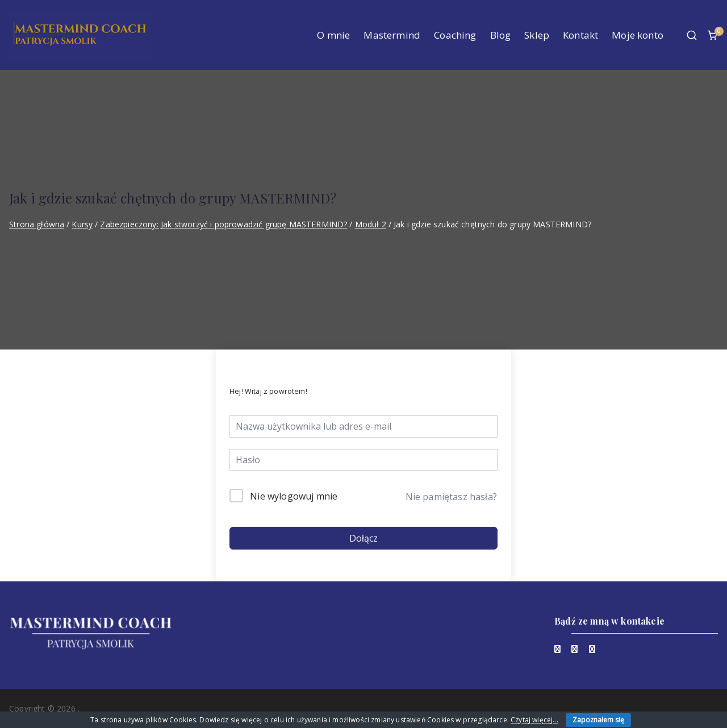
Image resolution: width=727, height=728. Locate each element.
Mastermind (392, 35)
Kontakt (580, 35)
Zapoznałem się (598, 720)
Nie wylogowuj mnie (294, 496)
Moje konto (638, 35)
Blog (501, 35)
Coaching (455, 35)
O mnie (333, 35)
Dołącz (363, 538)
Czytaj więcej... (534, 720)
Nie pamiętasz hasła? (451, 497)
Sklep (537, 35)
